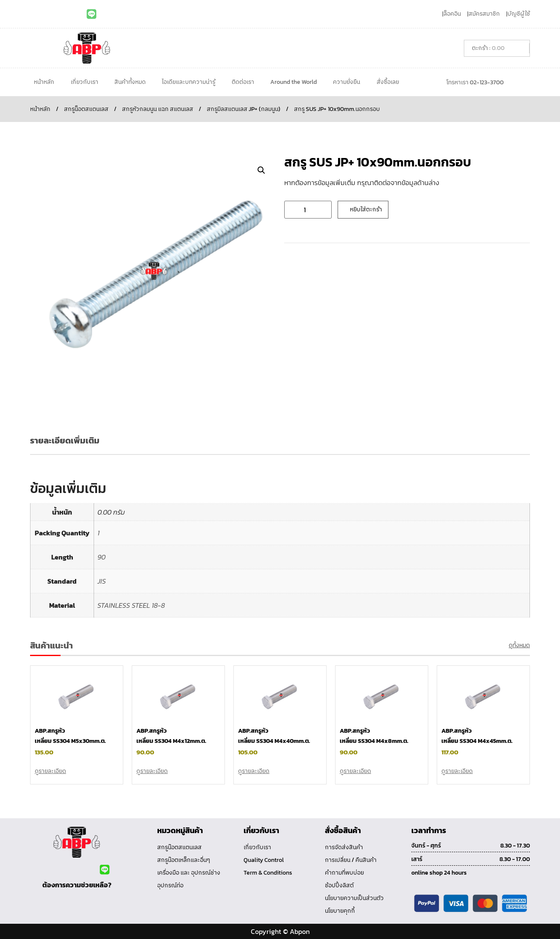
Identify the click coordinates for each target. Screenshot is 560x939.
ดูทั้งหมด (519, 645)
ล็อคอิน (452, 14)
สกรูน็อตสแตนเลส (86, 109)
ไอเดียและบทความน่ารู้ (189, 82)
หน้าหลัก (44, 82)
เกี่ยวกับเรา (85, 82)
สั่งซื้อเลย (388, 82)
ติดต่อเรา (243, 82)
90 (101, 557)
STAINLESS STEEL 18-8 (131, 605)
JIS (102, 581)
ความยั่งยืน (347, 82)
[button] (261, 170)
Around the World (294, 82)
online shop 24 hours (439, 873)
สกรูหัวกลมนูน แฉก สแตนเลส (158, 109)
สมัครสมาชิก (484, 14)
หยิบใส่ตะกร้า (366, 209)
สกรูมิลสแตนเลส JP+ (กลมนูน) (244, 109)
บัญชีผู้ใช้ (519, 14)
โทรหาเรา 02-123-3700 (475, 82)
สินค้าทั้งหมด (130, 82)
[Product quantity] (308, 210)
